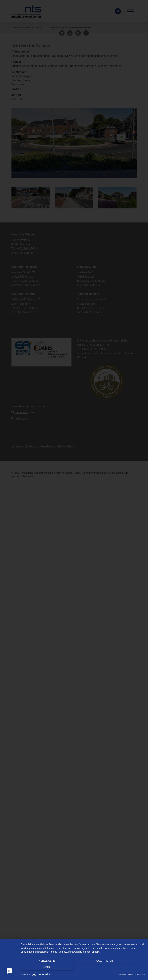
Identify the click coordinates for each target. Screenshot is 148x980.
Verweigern (39, 968)
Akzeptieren (83, 968)
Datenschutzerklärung (136, 974)
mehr (126, 968)
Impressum (122, 974)
